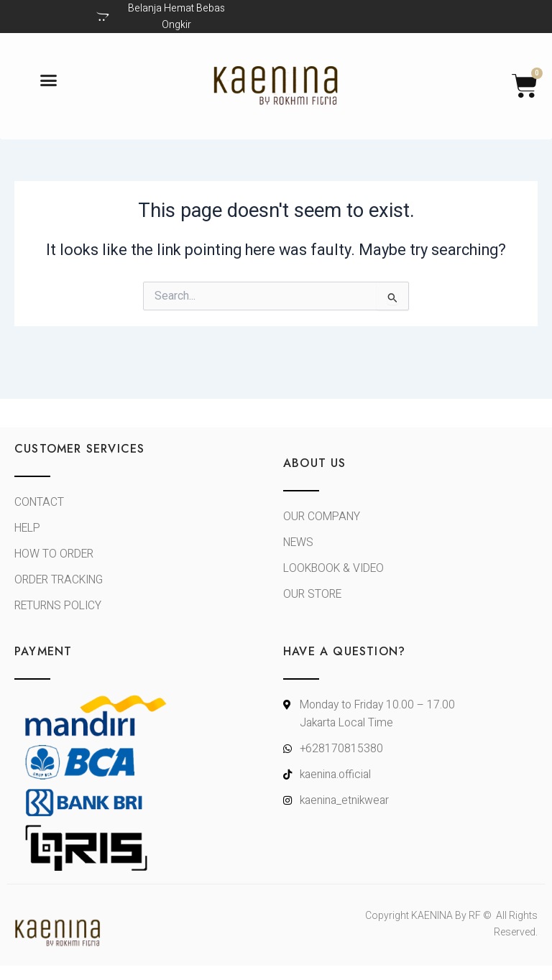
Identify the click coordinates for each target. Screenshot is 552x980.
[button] (49, 80)
